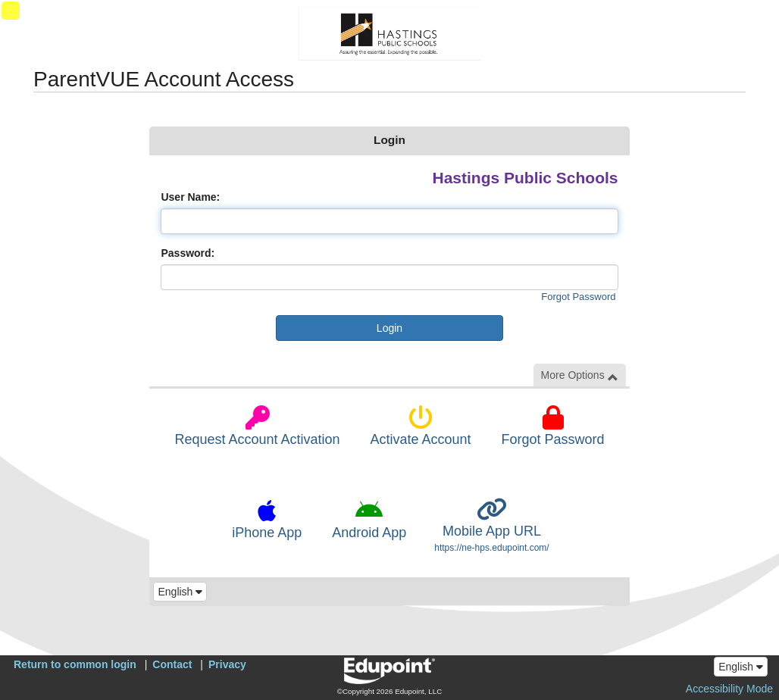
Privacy (227, 664)
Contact (172, 664)
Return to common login (75, 664)
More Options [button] (580, 375)
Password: (188, 253)
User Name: (190, 197)
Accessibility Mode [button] (729, 689)
